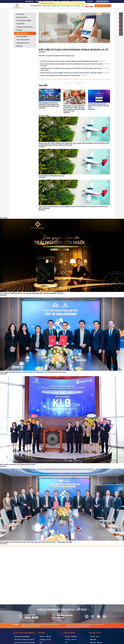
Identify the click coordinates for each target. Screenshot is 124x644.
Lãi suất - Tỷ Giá (95, 636)
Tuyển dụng (47, 6)
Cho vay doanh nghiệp (24, 20)
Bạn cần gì (29, 1)
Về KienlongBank (36, 6)
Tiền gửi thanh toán (23, 43)
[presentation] (108, 625)
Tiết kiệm (19, 30)
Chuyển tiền (20, 23)
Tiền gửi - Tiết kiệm (45, 636)
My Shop (90, 1)
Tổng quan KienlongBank (22, 636)
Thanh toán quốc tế (23, 39)
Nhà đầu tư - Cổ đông (73, 6)
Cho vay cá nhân (22, 17)
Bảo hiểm (20, 46)
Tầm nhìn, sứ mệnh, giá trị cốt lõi (24, 639)
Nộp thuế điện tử (22, 36)
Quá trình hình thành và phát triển (25, 642)
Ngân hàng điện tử (23, 33)
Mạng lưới (93, 639)
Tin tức (63, 6)
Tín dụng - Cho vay (45, 639)
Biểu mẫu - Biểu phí (96, 642)
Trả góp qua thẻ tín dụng (24, 27)
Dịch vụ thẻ (20, 14)
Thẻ (41, 642)
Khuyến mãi (55, 6)
